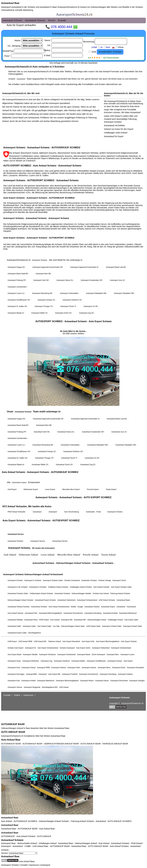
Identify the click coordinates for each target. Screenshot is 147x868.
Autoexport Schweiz (10, 865)
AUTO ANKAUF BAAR (13, 732)
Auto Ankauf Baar (11, 740)
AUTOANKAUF (8, 836)
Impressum (34, 865)
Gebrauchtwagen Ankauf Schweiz (54, 821)
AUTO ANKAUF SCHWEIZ (120, 821)
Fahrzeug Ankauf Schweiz (82, 821)
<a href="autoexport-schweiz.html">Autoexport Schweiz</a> (73, 367)
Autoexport (45, 865)
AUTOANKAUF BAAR (13, 724)
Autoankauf (101, 821)
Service (19, 853)
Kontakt (24, 865)
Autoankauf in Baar (48, 7)
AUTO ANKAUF (44, 836)
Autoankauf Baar (10, 3)
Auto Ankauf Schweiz (26, 836)
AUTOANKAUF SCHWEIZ (25, 821)
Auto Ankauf (7, 821)
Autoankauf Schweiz (12, 840)
